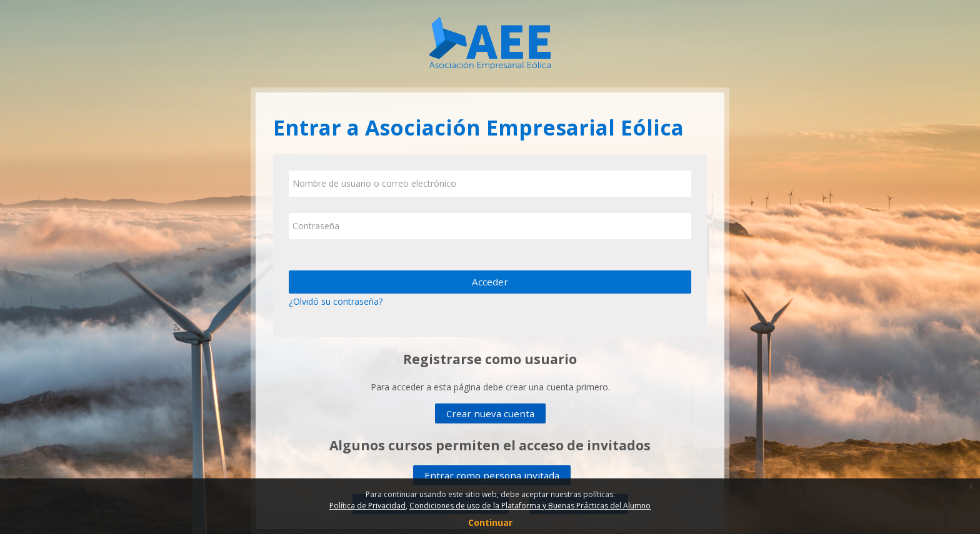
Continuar (490, 522)
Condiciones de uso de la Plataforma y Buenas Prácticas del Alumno (530, 506)
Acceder (490, 282)
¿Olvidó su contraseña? (336, 301)
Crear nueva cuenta (490, 413)
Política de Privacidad (367, 506)
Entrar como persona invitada (492, 475)
